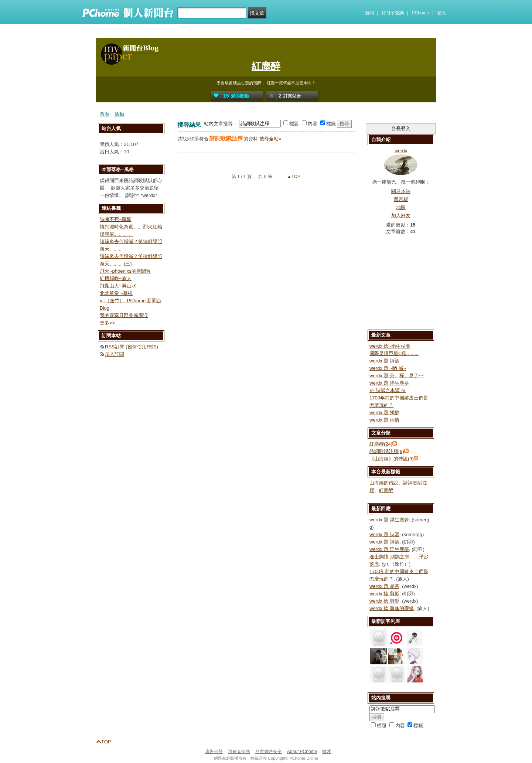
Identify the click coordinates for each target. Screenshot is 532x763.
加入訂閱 (115, 354)
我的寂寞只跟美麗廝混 (124, 315)
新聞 (369, 13)
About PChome (302, 752)
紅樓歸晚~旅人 (116, 278)
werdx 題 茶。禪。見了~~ (397, 376)
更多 (107, 323)
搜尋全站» (270, 139)
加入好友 (401, 216)
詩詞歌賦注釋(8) (387, 451)
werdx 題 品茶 (384, 586)
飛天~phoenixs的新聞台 (125, 271)
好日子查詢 (393, 13)
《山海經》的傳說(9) (392, 459)
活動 (119, 114)
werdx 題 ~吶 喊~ (388, 368)
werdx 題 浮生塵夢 (389, 383)
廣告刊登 (214, 752)
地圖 (401, 207)
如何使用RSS (142, 347)
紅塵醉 (266, 66)
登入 (441, 13)
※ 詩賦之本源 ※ (388, 390)
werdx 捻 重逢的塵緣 (392, 608)
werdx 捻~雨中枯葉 (390, 346)
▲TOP (293, 177)
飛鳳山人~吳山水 (118, 286)
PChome (420, 13)
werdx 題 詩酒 (384, 361)
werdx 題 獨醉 (384, 413)
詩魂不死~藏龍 (116, 219)
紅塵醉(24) (381, 444)
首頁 (105, 114)
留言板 (401, 199)
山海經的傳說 (384, 483)
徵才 (327, 752)
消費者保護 (239, 752)
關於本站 (401, 191)
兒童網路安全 (269, 752)
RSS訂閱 (115, 347)
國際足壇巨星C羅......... (394, 353)
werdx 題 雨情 (384, 420)
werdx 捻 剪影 (384, 594)
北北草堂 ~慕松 (116, 293)
